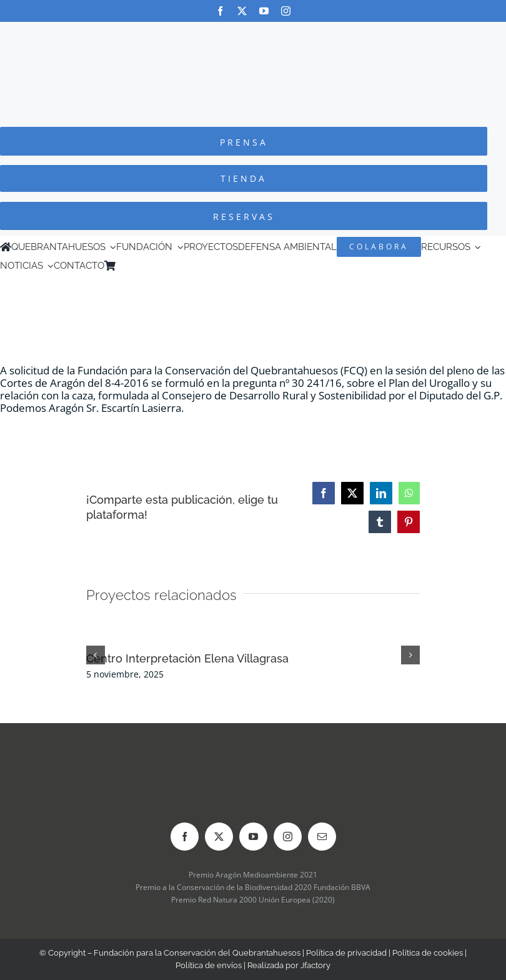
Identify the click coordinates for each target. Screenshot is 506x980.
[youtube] (264, 11)
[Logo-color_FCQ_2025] (253, 33)
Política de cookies (428, 953)
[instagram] (286, 11)
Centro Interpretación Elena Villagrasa (187, 658)
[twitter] (242, 11)
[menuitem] (139, 266)
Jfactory (315, 965)
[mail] (322, 837)
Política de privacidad (346, 953)
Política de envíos (209, 965)
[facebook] (220, 11)
